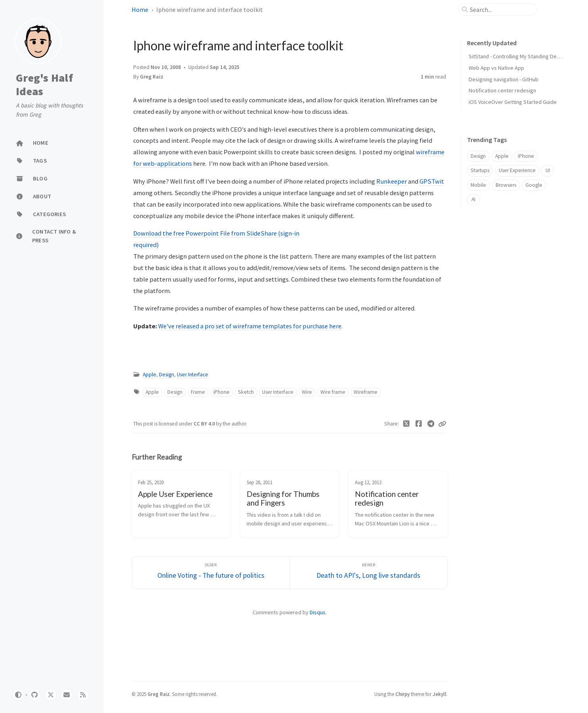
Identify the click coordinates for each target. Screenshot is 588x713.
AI (473, 199)
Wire (307, 392)
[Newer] (369, 573)
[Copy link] (442, 424)
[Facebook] (418, 424)
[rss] (83, 695)
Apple (149, 375)
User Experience (517, 170)
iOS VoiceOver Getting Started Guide (513, 102)
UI (548, 170)
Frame (198, 392)
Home (140, 10)
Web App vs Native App (496, 68)
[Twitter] (407, 424)
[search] (501, 10)
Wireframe (366, 392)
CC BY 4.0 (205, 424)
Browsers (506, 185)
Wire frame (333, 392)
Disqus (318, 612)
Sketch (246, 392)
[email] (67, 695)
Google (534, 185)
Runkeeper (392, 181)
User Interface (192, 375)
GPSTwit (432, 181)
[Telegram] (431, 424)
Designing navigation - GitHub (504, 79)
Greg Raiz (152, 77)
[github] (34, 695)
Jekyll (440, 694)
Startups (480, 170)
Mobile (478, 185)
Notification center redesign (502, 90)
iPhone (221, 392)
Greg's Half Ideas (44, 85)
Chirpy (402, 694)
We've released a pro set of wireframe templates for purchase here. (250, 326)
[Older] (211, 573)
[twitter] (51, 695)
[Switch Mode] (18, 695)
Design (167, 375)
